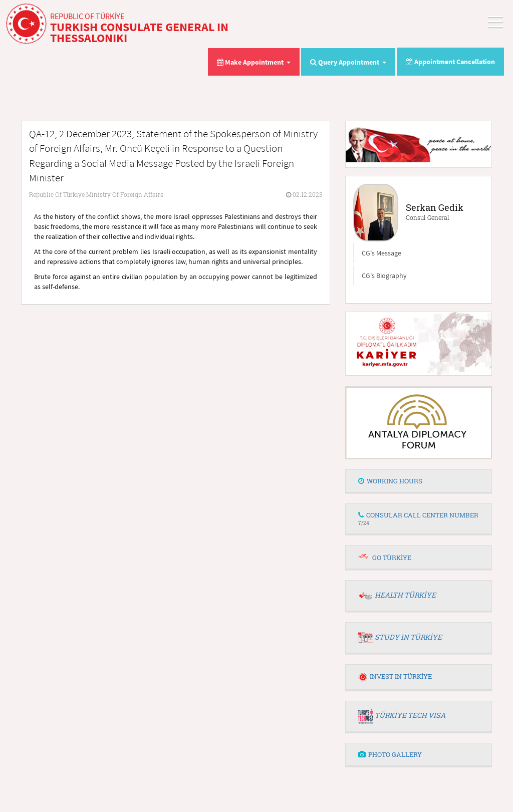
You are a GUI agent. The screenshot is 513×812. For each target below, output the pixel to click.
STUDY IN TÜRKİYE (408, 637)
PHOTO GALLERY (390, 754)
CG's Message (381, 253)
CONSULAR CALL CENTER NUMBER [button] (418, 518)
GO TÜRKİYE (392, 558)
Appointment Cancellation (450, 62)
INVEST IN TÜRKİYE (395, 676)
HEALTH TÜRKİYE (405, 595)
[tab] (419, 481)
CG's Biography (384, 276)
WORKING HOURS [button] (390, 481)
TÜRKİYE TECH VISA (410, 715)
